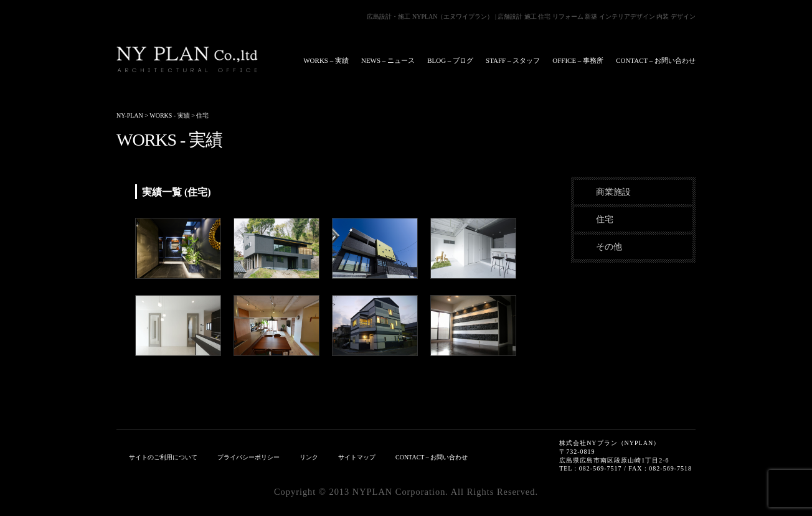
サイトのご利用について (163, 457)
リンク (309, 457)
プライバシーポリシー (248, 457)
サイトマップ (357, 457)
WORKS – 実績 (326, 60)
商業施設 (613, 192)
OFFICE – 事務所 (578, 60)
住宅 (605, 219)
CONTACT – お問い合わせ (656, 60)
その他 (609, 246)
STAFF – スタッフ (513, 60)
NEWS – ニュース (388, 60)
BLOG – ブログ (450, 60)
